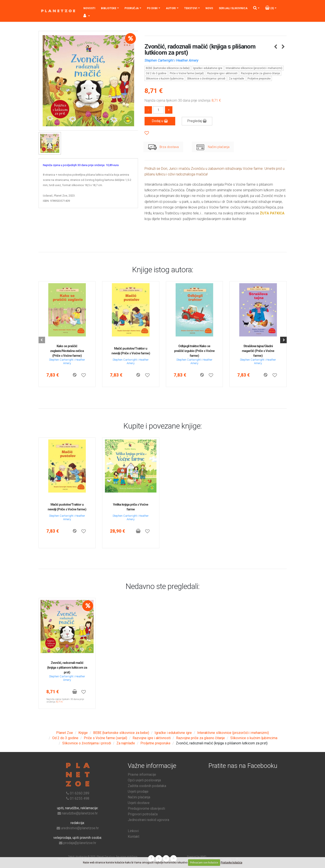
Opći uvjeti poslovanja (144, 780)
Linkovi (133, 831)
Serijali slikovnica (233, 8)
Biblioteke (109, 8)
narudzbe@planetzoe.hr (80, 813)
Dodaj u (160, 121)
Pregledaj (197, 121)
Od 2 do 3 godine (156, 73)
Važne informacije (152, 766)
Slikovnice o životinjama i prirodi (206, 79)
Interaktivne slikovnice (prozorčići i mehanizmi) (254, 68)
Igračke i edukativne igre (208, 68)
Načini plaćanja (213, 147)
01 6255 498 (80, 798)
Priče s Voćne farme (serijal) (187, 73)
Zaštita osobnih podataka (147, 786)
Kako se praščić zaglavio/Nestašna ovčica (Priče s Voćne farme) (67, 351)
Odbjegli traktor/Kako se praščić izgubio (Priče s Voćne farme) (194, 351)
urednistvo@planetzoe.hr (80, 828)
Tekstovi (191, 8)
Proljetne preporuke (259, 79)
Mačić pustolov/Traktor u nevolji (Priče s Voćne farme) (131, 351)
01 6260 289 (80, 793)
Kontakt (134, 837)
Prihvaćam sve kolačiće (204, 863)
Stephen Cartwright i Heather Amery (171, 60)
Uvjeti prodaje (138, 791)
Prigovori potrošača (143, 814)
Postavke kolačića (232, 863)
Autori (171, 8)
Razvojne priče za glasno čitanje (260, 73)
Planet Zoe (65, 733)
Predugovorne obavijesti (146, 808)
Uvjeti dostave (139, 803)
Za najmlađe (236, 79)
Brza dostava (163, 147)
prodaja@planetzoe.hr (80, 843)
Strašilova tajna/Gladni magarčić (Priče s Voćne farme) (258, 351)
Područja (132, 8)
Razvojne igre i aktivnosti (222, 73)
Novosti (89, 8)
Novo (209, 8)
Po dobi (152, 8)
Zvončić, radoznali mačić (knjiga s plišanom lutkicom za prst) (67, 668)
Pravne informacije (142, 775)
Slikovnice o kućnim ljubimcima (165, 79)
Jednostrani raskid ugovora (148, 820)
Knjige (83, 733)
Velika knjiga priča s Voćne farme (131, 507)
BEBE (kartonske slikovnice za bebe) (168, 68)
